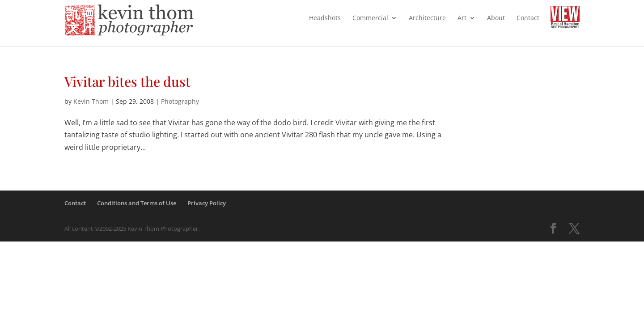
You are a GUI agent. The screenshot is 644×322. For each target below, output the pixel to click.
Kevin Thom (91, 101)
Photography (180, 101)
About (496, 18)
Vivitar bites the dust (127, 81)
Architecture (427, 18)
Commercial (370, 18)
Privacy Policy (207, 203)
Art (462, 18)
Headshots (325, 18)
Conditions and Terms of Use (137, 203)
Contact (528, 18)
